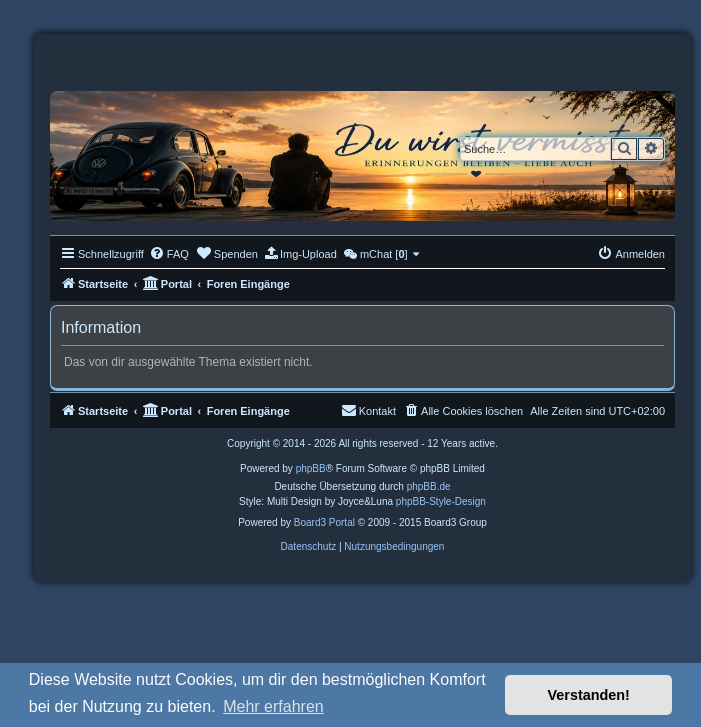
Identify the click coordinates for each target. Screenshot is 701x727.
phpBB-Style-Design (441, 501)
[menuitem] (169, 254)
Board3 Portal (324, 522)
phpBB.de (429, 486)
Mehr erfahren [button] (273, 706)
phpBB (311, 468)
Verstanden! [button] (589, 695)
